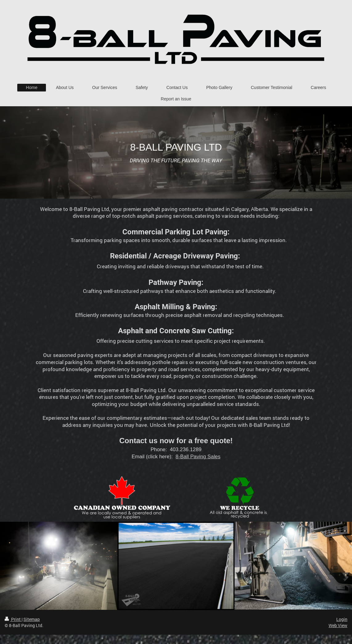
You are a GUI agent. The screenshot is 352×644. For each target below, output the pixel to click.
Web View (338, 625)
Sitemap (32, 619)
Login (342, 619)
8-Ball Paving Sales (198, 457)
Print (13, 619)
